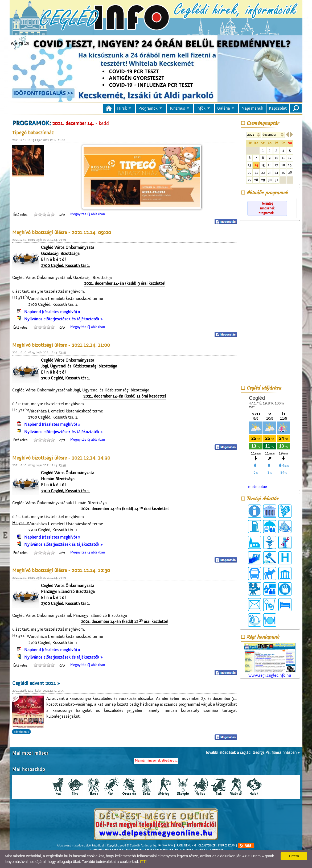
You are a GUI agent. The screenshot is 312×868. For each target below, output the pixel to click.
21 (256, 172)
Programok (148, 108)
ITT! (143, 862)
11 (283, 158)
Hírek (122, 108)
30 (270, 180)
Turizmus (177, 108)
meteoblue (258, 487)
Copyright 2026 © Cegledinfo (125, 845)
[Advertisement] (270, 303)
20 (249, 172)
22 (263, 172)
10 (276, 158)
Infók (201, 108)
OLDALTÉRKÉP (207, 845)
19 (290, 165)
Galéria (224, 108)
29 (263, 180)
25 (283, 172)
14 (256, 165)
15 (263, 165)
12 (290, 158)
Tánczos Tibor (165, 845)
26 (290, 172)
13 (250, 165)
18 (283, 165)
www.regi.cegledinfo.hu (270, 660)
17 (276, 165)
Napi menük (252, 108)
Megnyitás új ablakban (88, 214)
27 (250, 180)
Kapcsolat (278, 108)
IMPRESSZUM (227, 845)
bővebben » (21, 732)
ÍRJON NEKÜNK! (186, 845)
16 (270, 165)
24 (276, 172)
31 (276, 180)
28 (256, 180)
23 (270, 172)
